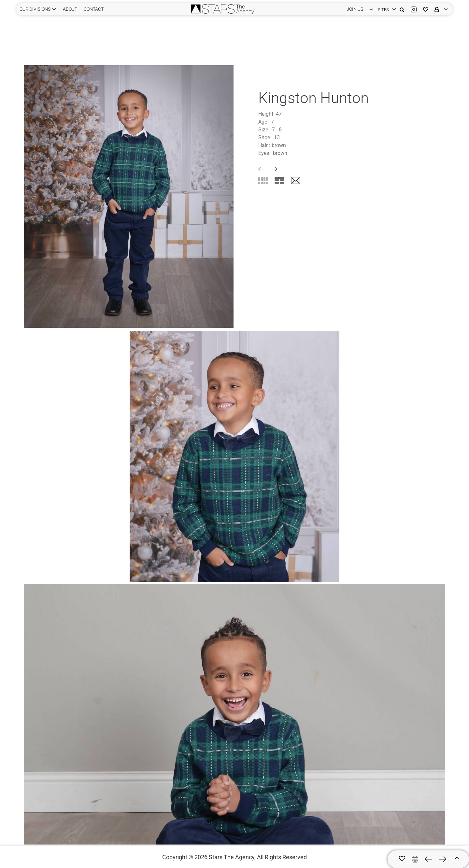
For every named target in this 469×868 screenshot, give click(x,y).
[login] (381, 9)
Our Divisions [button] (35, 9)
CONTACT (94, 9)
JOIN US (355, 9)
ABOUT (70, 9)
